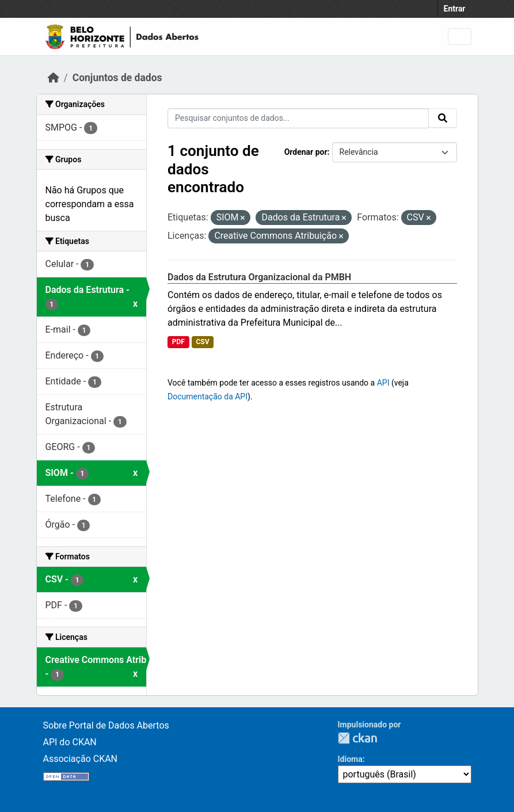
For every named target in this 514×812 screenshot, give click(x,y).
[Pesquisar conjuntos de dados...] (298, 118)
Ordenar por (306, 152)
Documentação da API (207, 397)
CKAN (357, 738)
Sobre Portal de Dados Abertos (106, 725)
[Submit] (443, 118)
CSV (202, 342)
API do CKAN (70, 742)
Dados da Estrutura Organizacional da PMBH (259, 277)
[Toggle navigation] (460, 37)
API (383, 383)
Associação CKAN (81, 759)
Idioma (350, 759)
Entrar (455, 9)
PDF (178, 342)
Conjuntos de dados (117, 78)
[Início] (54, 78)
